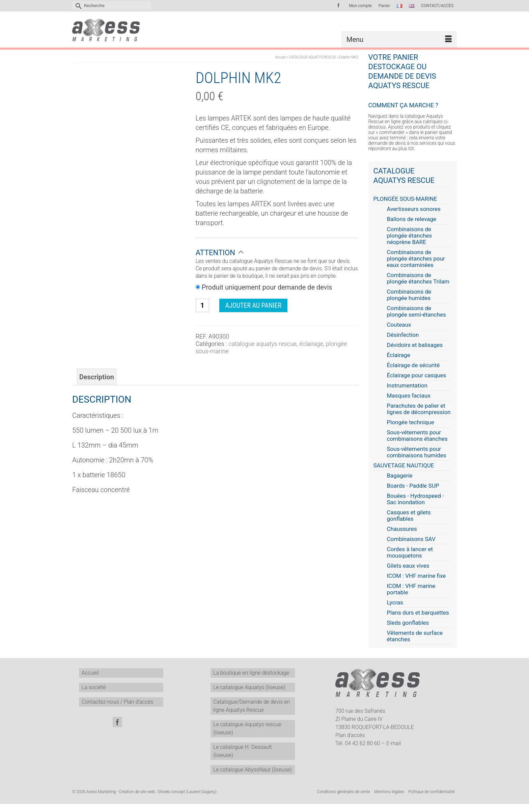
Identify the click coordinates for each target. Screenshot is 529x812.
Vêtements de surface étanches (415, 636)
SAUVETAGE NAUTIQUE (404, 466)
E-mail (394, 743)
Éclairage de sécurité (413, 365)
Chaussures (402, 529)
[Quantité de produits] (202, 305)
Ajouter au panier (253, 305)
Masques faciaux (409, 396)
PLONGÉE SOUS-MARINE (405, 199)
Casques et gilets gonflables (409, 516)
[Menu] (399, 39)
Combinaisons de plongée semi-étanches (416, 312)
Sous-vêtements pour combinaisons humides (417, 452)
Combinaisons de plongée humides (409, 295)
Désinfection (403, 335)
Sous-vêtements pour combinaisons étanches (417, 436)
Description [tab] (97, 377)
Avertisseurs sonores (414, 209)
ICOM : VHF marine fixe (416, 576)
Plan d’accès (350, 735)
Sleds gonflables (408, 623)
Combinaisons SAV (411, 539)
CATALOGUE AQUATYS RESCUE (262, 344)
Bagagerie (400, 476)
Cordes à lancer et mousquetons (410, 552)
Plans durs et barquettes (418, 613)
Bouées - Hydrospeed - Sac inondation (415, 499)
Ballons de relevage (412, 219)
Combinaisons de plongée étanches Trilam (418, 278)
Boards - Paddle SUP (413, 486)
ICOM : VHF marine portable (411, 589)
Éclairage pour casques (417, 375)
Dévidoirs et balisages (415, 345)
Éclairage (311, 344)
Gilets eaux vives (408, 566)
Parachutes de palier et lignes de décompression (419, 409)
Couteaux (399, 325)
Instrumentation (407, 386)
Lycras (395, 603)
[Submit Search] (77, 6)
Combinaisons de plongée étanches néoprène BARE (410, 236)
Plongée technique (411, 422)
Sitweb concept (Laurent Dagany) (187, 792)
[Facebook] (117, 722)
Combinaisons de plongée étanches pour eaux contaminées (416, 259)
